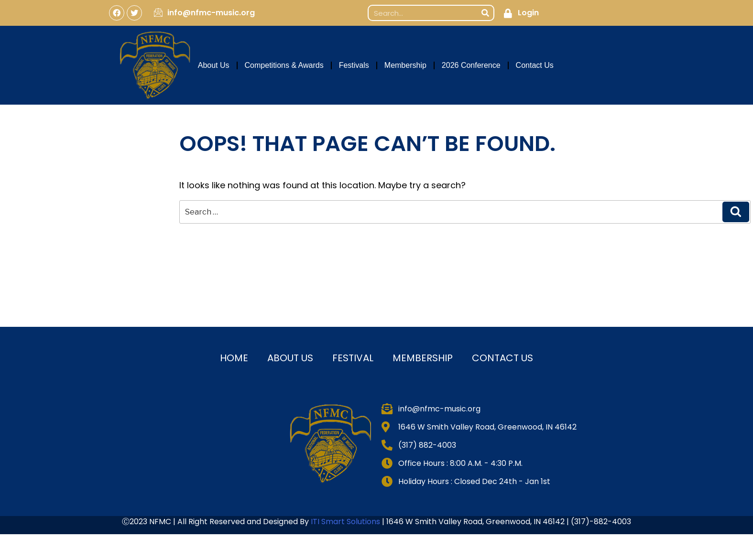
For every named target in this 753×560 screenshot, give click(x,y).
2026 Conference (471, 65)
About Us (214, 65)
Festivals (354, 65)
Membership (405, 65)
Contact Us (535, 65)
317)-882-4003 (603, 522)
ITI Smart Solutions (346, 522)
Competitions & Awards (284, 65)
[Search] (485, 13)
